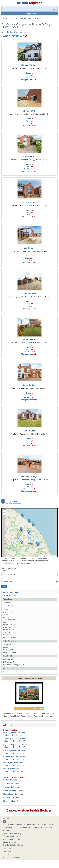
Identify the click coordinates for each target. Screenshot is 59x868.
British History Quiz (10, 837)
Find (3, 571)
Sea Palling (8, 783)
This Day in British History (13, 845)
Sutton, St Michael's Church (15, 739)
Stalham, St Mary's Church (14, 751)
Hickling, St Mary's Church (13, 18)
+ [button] (4, 511)
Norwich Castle (8, 650)
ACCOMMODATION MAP (14, 36)
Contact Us (7, 852)
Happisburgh (9, 794)
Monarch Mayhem (10, 842)
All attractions (7, 603)
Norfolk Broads (8, 660)
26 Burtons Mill (29, 202)
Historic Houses (8, 630)
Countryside (7, 617)
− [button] (4, 514)
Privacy (6, 855)
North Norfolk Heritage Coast (13, 665)
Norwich (6, 647)
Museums (6, 632)
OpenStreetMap (47, 556)
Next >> (17, 501)
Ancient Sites (7, 612)
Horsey (6, 801)
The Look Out (29, 111)
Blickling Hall (7, 645)
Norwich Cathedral (9, 652)
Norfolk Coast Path (9, 662)
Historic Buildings (9, 625)
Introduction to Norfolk (11, 595)
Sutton (6, 780)
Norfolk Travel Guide (11, 592)
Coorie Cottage (29, 385)
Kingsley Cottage (29, 65)
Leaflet (40, 556)
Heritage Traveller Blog (12, 834)
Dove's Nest (29, 431)
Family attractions (9, 620)
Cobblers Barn (29, 294)
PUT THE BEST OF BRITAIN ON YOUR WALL (29, 708)
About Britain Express (11, 857)
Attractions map (9, 605)
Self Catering (7, 672)
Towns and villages (9, 637)
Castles (5, 615)
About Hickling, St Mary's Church (14, 32)
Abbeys (5, 609)
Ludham (7, 797)
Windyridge (29, 248)
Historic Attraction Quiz (12, 840)
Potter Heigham (10, 790)
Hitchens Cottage (29, 476)
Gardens (6, 622)
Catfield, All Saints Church (14, 757)
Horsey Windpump (11, 769)
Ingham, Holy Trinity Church (15, 745)
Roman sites (7, 635)
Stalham (7, 787)
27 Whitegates (29, 339)
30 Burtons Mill (29, 157)
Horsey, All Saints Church (14, 763)
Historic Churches (9, 627)
